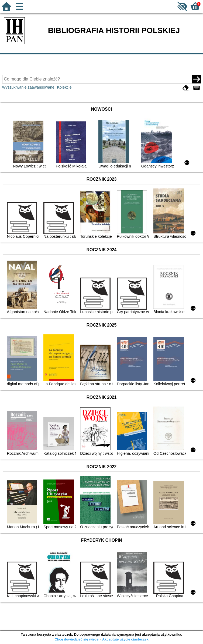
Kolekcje (64, 87)
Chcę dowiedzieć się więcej (77, 639)
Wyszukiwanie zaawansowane (28, 87)
